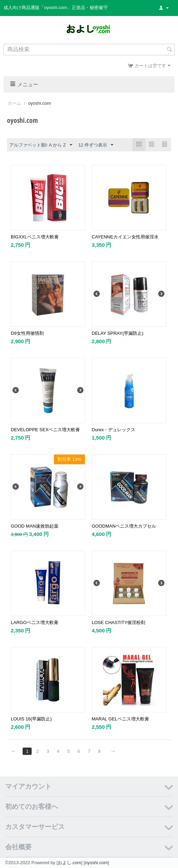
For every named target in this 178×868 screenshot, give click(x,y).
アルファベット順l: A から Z (41, 145)
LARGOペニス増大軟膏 (35, 622)
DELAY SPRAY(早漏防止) (118, 333)
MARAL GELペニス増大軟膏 (120, 719)
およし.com (69, 863)
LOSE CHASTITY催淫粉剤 (119, 622)
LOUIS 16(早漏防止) (31, 719)
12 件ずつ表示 (96, 145)
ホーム (14, 103)
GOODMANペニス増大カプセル (124, 526)
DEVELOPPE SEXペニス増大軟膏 (45, 430)
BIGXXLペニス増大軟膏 (35, 237)
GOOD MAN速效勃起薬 (35, 526)
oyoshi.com (96, 863)
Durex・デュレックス (114, 430)
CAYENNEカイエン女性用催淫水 (125, 237)
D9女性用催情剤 (27, 333)
